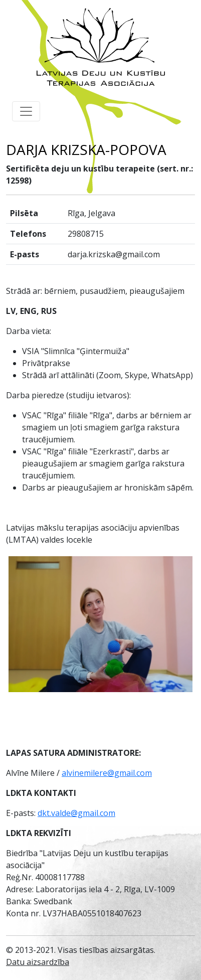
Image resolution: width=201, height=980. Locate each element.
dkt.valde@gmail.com (76, 813)
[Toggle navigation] (26, 111)
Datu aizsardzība (38, 962)
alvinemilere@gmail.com (107, 773)
